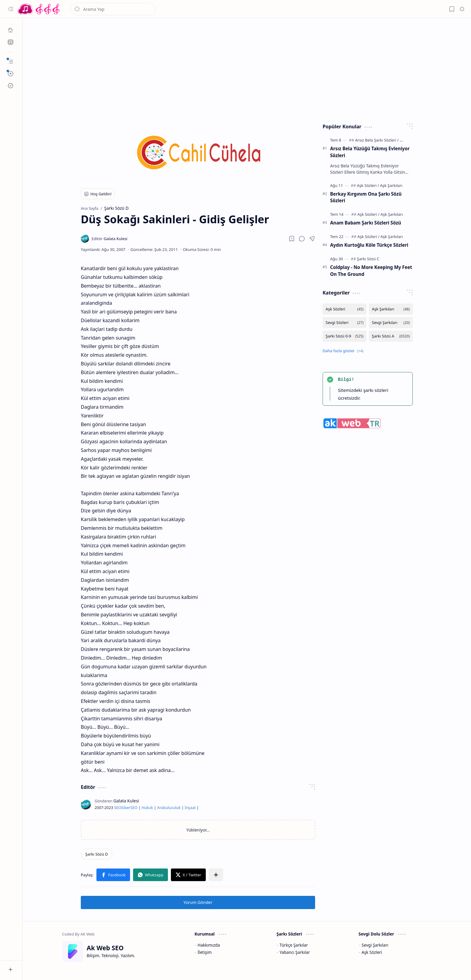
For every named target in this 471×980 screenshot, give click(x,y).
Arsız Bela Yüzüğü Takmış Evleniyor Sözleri (370, 152)
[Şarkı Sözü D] (97, 854)
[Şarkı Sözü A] (391, 336)
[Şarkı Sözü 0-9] (345, 336)
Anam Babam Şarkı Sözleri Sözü (366, 223)
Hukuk (147, 808)
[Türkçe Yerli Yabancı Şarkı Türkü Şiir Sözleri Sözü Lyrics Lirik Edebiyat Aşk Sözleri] (39, 9)
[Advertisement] (242, 69)
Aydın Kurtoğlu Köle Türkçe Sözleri (369, 245)
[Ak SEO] (11, 42)
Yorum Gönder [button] (198, 902)
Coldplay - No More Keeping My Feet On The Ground (371, 271)
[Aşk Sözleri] (368, 185)
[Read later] (292, 239)
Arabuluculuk (169, 808)
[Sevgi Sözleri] (345, 323)
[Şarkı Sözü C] (368, 259)
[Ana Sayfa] (11, 30)
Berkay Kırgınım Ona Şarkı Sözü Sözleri (366, 197)
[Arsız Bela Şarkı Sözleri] (377, 140)
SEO (118, 808)
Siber (126, 808)
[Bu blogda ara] (113, 9)
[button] (11, 9)
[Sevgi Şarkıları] (391, 323)
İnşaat (190, 808)
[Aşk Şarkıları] (391, 185)
